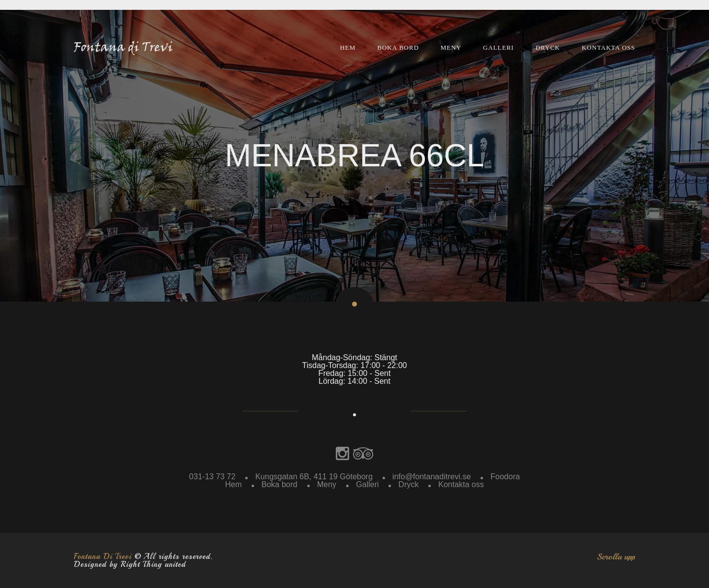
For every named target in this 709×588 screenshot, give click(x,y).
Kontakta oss (608, 47)
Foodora (505, 477)
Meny (451, 47)
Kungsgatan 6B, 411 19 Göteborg (314, 477)
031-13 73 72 (212, 477)
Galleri (499, 47)
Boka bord (398, 47)
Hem (348, 47)
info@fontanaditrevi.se (432, 477)
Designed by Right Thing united (130, 564)
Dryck (548, 47)
